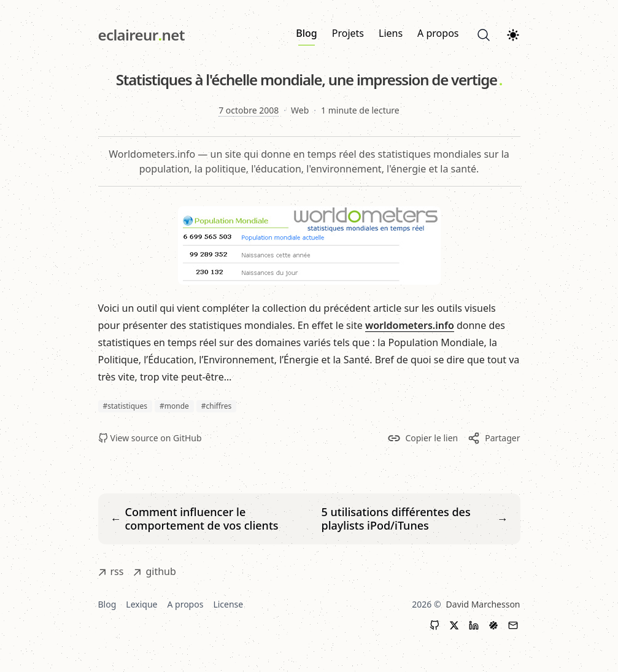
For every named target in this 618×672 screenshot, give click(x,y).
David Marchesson (483, 604)
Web (300, 110)
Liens (391, 33)
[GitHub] (435, 625)
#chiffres (217, 406)
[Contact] (513, 625)
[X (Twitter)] (454, 625)
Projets (348, 33)
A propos (438, 33)
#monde (174, 406)
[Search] (484, 35)
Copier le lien (423, 438)
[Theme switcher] (513, 35)
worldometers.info (410, 325)
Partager (494, 438)
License (228, 604)
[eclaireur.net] (141, 35)
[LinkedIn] (474, 625)
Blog (306, 36)
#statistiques (126, 406)
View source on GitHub (150, 438)
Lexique (141, 604)
